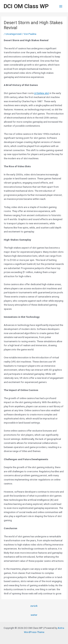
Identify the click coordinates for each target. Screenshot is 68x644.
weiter (34, 615)
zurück (34, 606)
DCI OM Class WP (26, 6)
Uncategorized (13, 34)
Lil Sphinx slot (42, 93)
